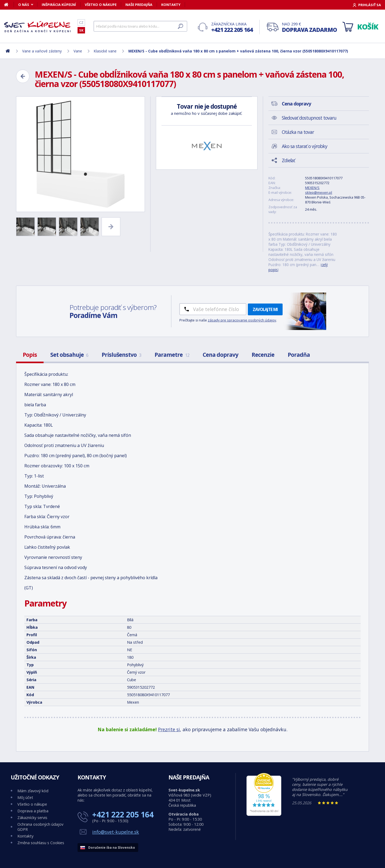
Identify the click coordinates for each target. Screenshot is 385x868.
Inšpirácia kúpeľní (59, 5)
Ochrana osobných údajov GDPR (40, 827)
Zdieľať (288, 160)
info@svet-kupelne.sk (116, 832)
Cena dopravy (220, 355)
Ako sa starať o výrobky (305, 146)
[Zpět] (23, 76)
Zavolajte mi (265, 309)
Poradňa (299, 355)
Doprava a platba (33, 811)
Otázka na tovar (298, 132)
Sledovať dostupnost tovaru (309, 118)
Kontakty (171, 5)
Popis (30, 355)
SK (81, 30)
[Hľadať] (140, 26)
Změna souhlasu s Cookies (41, 843)
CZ (81, 22)
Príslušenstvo (121, 355)
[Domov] (9, 5)
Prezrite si (169, 729)
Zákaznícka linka (232, 27)
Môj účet (25, 797)
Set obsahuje (69, 355)
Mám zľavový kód (33, 791)
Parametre (172, 355)
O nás (24, 5)
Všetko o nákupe (101, 5)
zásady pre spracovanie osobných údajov (242, 320)
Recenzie (263, 355)
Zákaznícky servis (32, 818)
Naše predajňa (139, 5)
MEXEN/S (312, 188)
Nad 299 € (309, 27)
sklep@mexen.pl (319, 192)
